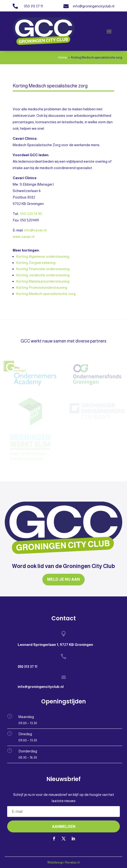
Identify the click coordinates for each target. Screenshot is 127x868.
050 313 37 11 (33, 6)
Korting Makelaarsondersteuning (43, 281)
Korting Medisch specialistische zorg (46, 294)
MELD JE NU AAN (63, 579)
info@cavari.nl (35, 230)
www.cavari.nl (24, 237)
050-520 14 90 (31, 214)
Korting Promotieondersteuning (42, 287)
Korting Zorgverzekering (36, 263)
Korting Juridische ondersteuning (43, 275)
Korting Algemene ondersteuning (43, 256)
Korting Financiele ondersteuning (43, 269)
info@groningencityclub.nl (94, 6)
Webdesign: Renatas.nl (63, 862)
